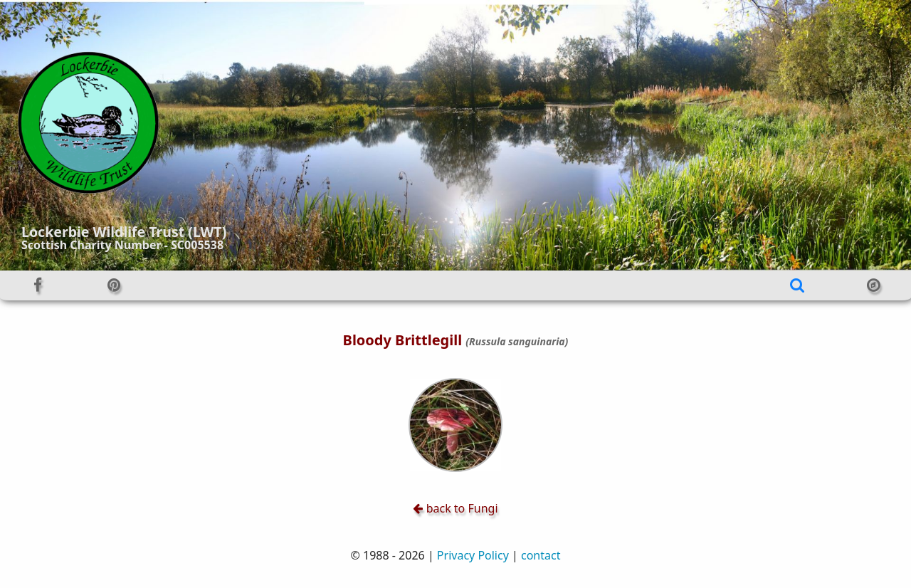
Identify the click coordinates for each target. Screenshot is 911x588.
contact (541, 555)
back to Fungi (455, 508)
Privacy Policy (473, 555)
